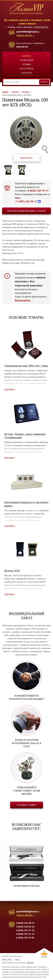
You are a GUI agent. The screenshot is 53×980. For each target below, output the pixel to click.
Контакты (27, 73)
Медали (26, 92)
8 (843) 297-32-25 (25, 934)
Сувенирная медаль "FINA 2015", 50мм (26, 366)
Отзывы (27, 64)
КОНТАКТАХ (42, 27)
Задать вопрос (24, 35)
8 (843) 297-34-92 (25, 938)
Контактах (23, 300)
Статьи (17, 959)
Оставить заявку (27, 805)
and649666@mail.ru (28, 32)
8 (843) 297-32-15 (25, 930)
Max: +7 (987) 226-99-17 (28, 200)
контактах (22, 47)
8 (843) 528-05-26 (25, 927)
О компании (26, 60)
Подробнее (9, 390)
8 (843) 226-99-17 (38, 190)
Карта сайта (7, 959)
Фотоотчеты (27, 69)
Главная (5, 92)
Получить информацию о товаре (26, 211)
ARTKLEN (30, 963)
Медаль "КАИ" (12, 571)
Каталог (26, 56)
